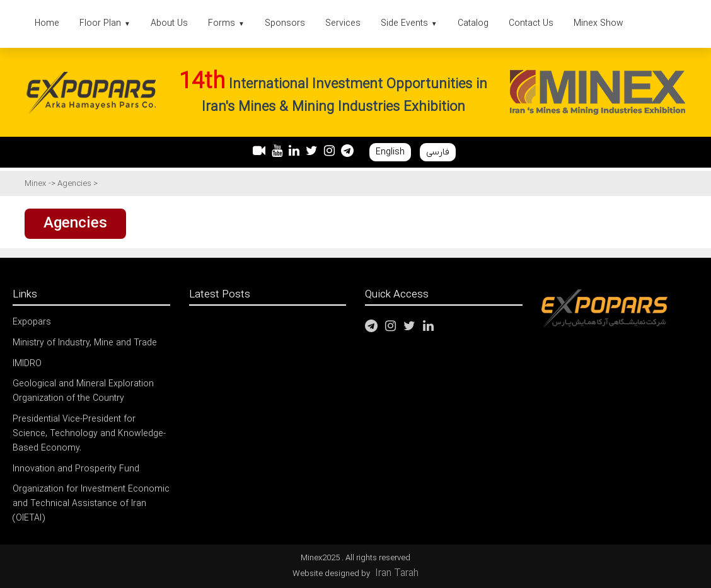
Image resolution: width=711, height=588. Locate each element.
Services (343, 24)
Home (47, 24)
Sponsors (285, 24)
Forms (226, 24)
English (390, 152)
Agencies (75, 184)
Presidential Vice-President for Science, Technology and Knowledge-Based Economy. (89, 434)
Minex (35, 184)
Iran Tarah (397, 574)
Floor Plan (105, 24)
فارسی (438, 152)
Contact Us (531, 24)
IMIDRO (27, 364)
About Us (169, 24)
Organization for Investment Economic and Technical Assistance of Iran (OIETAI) (91, 504)
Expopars (32, 322)
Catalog (473, 24)
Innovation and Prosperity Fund (76, 469)
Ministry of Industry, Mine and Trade (85, 343)
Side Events (409, 24)
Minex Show (598, 24)
